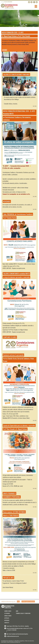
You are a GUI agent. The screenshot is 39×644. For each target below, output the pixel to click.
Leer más (35, 106)
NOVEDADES (7, 620)
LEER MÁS (5, 50)
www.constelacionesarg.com (14, 642)
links (18, 601)
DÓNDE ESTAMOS (8, 616)
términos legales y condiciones (28, 601)
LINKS (17, 611)
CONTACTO (7, 623)
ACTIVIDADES (7, 613)
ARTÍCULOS (7, 618)
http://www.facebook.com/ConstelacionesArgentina (17, 634)
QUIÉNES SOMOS (8, 611)
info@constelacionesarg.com (9, 601)
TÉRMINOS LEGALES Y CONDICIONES (23, 613)
